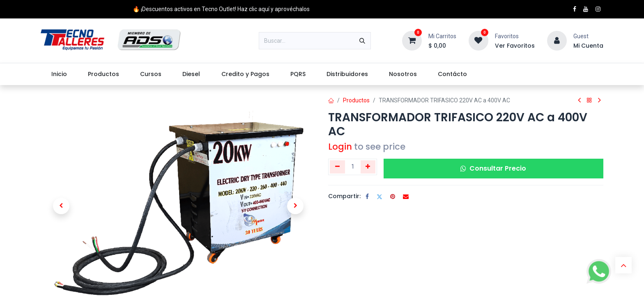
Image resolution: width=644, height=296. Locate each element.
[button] (61, 206)
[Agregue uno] (368, 167)
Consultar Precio (493, 168)
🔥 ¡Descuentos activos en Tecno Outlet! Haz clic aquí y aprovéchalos (221, 9)
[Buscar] (362, 41)
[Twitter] (379, 197)
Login (340, 147)
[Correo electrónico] (406, 197)
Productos (356, 100)
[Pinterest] (393, 197)
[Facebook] (367, 197)
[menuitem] (59, 74)
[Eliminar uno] (337, 167)
